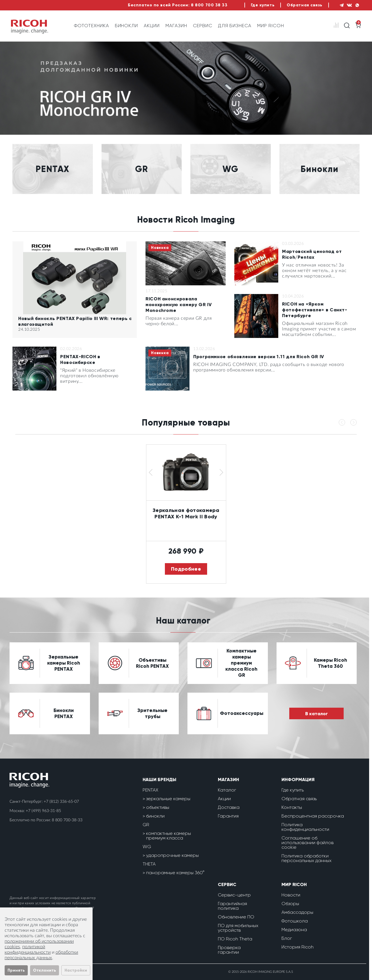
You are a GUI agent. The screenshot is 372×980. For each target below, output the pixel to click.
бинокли (155, 816)
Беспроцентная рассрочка (313, 816)
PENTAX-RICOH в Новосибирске (80, 359)
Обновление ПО (236, 917)
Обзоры (290, 904)
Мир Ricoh (271, 26)
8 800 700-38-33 (67, 820)
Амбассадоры (297, 912)
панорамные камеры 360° (175, 873)
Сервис (203, 26)
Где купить (263, 5)
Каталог (227, 790)
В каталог (316, 714)
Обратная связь (305, 5)
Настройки (76, 970)
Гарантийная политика (232, 906)
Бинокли (127, 26)
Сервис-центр (234, 895)
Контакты (292, 807)
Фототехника (92, 26)
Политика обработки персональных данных (306, 858)
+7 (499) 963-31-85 (43, 811)
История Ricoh (298, 947)
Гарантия (228, 816)
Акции (152, 26)
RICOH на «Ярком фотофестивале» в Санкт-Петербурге (315, 310)
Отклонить (45, 970)
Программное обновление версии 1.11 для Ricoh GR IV (259, 357)
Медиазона (294, 930)
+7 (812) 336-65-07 (61, 802)
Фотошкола (295, 921)
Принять (16, 970)
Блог (287, 938)
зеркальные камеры (168, 799)
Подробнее (186, 569)
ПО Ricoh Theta (235, 939)
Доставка (229, 807)
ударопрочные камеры (172, 855)
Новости (291, 895)
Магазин (176, 26)
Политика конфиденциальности (305, 827)
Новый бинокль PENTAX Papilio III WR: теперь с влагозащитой (75, 321)
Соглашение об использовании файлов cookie (307, 843)
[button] (151, 473)
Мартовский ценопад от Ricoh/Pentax (312, 254)
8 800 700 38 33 (209, 5)
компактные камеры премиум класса (168, 836)
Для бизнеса (235, 26)
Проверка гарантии (229, 950)
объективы (158, 807)
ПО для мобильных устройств (238, 928)
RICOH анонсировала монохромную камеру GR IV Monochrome (179, 305)
